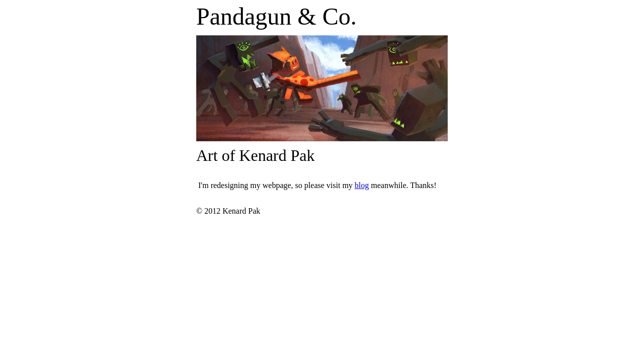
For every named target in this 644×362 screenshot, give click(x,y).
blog (362, 185)
